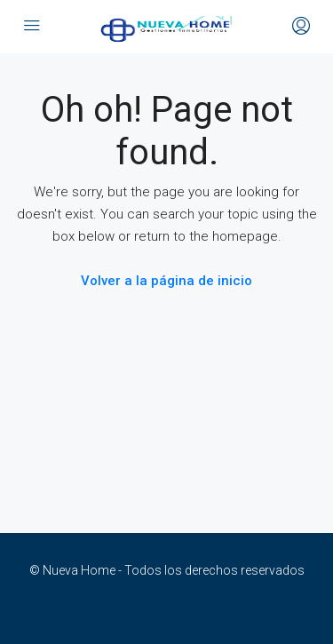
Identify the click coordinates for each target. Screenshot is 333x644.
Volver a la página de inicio (166, 281)
